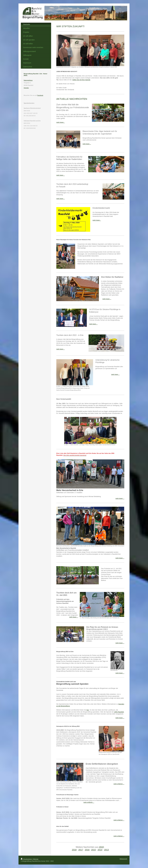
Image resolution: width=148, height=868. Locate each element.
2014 (100, 850)
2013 (106, 850)
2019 (101, 847)
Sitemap (36, 859)
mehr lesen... (61, 122)
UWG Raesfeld (119, 712)
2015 (93, 850)
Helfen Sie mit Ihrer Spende (81, 80)
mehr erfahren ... (89, 802)
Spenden (26, 88)
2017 (81, 850)
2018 (74, 850)
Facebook (40, 95)
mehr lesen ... (87, 144)
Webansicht (123, 859)
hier (88, 710)
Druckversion (26, 859)
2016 (87, 850)
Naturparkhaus (28, 80)
